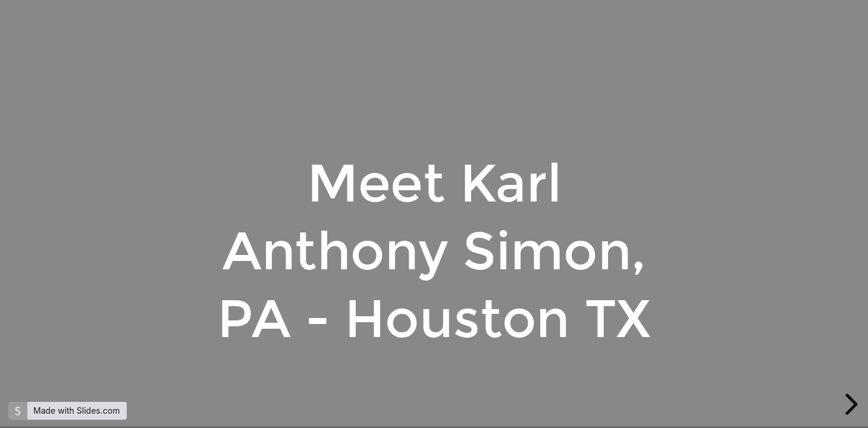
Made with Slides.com (76, 410)
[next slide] (850, 404)
